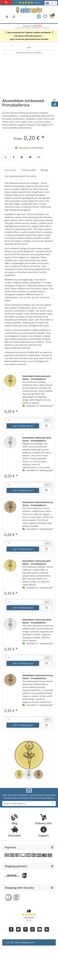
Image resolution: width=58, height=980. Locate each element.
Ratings (44, 170)
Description (10, 170)
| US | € (51, 3)
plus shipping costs (25, 942)
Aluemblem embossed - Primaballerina (24, 103)
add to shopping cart (23, 426)
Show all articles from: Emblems (29, 53)
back (29, 47)
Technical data (28, 170)
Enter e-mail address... (29, 803)
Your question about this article (20, 176)
